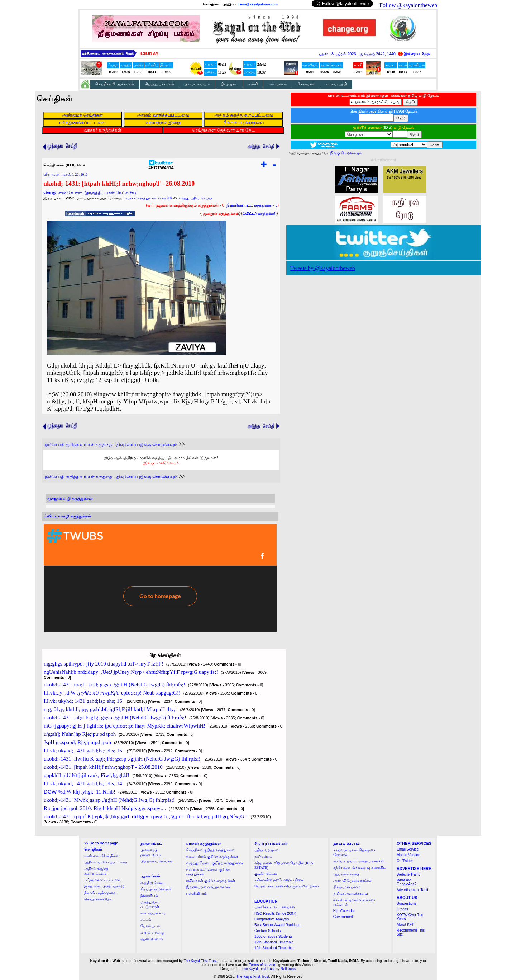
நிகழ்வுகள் (229, 84)
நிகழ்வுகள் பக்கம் (347, 887)
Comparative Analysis (272, 919)
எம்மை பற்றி (336, 84)
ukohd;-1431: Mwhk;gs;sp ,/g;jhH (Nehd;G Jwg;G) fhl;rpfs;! (109, 800)
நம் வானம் (278, 84)
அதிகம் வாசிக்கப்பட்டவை (106, 862)
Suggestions (407, 903)
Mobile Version (408, 855)
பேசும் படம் (150, 926)
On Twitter (405, 861)
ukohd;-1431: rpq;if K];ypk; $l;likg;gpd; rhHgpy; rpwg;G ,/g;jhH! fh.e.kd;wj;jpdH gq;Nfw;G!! (146, 816)
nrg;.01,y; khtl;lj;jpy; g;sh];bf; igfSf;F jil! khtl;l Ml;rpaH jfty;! (110, 709)
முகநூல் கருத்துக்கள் (221, 213)
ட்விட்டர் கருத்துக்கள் (259, 214)
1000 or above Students (273, 936)
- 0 (252, 205)
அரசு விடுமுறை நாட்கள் (353, 880)
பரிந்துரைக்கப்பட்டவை (103, 880)
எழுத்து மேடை (153, 883)
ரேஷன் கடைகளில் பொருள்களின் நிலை (286, 886)
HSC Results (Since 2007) (275, 913)
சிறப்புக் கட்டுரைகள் (157, 889)
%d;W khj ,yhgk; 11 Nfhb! (80, 792)
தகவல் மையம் (197, 84)
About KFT (405, 925)
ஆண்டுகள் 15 (152, 939)
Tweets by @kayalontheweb (323, 268)
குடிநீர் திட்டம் (266, 873)
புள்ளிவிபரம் (196, 893)
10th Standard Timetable (274, 948)
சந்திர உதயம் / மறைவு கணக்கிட (360, 868)
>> (101, 843)
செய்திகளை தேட (99, 899)
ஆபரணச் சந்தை (347, 874)
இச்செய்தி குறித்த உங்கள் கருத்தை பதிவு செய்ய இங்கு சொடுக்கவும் (111, 445)
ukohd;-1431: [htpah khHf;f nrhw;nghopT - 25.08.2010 (103, 767)
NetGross (288, 969)
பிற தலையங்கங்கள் (157, 861)
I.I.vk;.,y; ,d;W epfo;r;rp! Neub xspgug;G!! (112, 693)
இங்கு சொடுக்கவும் (161, 463)
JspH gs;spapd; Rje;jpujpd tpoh (77, 742)
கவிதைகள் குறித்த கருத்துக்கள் (211, 880)
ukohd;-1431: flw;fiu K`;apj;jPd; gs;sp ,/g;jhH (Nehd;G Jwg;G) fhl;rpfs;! (122, 759)
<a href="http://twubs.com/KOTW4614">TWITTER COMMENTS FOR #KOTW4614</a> (160, 578)
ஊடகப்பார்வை (153, 913)
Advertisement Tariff (412, 890)
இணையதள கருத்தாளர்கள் (208, 887)
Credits (402, 909)
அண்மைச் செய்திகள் (101, 856)
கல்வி (253, 84)
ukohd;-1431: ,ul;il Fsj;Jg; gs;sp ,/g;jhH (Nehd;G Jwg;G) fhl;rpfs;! (115, 718)
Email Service (408, 849)
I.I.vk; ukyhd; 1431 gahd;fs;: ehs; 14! (84, 783)
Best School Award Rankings (277, 925)
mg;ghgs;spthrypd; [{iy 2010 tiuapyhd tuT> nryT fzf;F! (104, 664)
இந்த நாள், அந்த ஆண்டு (104, 886)
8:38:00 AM (149, 54)
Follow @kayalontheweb (408, 5)
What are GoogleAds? (407, 882)
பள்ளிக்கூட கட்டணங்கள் (275, 907)
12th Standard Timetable (274, 942)
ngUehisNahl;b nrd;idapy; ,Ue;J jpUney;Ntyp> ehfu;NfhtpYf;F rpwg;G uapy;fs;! (131, 672)
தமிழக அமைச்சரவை (351, 893)
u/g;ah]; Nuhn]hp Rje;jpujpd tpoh (80, 734)
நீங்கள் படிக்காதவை (101, 893)
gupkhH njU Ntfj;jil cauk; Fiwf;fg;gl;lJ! (87, 775)
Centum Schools (267, 931)
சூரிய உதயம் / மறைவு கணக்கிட (360, 861)
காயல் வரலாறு (152, 932)
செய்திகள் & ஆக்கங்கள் (115, 84)
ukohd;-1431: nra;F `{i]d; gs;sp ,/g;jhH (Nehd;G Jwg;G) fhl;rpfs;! (114, 685)
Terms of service (262, 965)
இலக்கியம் (149, 896)
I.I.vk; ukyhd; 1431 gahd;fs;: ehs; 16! (84, 701)
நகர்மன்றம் (263, 856)
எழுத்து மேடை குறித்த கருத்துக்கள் (214, 863)
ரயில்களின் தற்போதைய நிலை (279, 880)
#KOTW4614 (161, 166)
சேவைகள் (306, 84)
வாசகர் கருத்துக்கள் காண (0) (149, 198)
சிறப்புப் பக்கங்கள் (160, 84)
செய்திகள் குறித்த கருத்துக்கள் (210, 850)
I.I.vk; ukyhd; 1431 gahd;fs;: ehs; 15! (84, 751)
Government (343, 917)
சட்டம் (146, 920)
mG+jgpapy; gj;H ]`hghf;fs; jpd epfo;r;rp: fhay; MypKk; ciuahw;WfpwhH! (125, 726)
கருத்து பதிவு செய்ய (195, 198)
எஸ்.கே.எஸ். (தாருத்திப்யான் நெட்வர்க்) (97, 193)
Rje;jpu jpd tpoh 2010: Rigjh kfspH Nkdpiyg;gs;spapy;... (105, 808)
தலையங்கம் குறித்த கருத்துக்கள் (212, 856)
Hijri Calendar (344, 911)
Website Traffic (408, 874)
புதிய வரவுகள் (266, 850)
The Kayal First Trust (200, 961)
